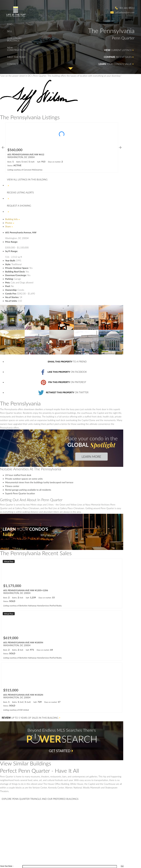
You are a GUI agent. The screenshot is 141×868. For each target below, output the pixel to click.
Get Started (60, 751)
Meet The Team (16, 57)
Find (10, 24)
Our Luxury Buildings (14, 39)
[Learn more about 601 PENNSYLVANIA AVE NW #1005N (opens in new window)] (62, 635)
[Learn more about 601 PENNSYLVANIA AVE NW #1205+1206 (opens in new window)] (62, 583)
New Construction (16, 49)
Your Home (8, 866)
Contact (13, 64)
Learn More (91, 456)
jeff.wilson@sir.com (125, 12)
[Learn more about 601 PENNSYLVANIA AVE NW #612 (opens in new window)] (62, 147)
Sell (10, 31)
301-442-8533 (127, 8)
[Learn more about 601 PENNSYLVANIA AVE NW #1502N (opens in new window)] (62, 688)
